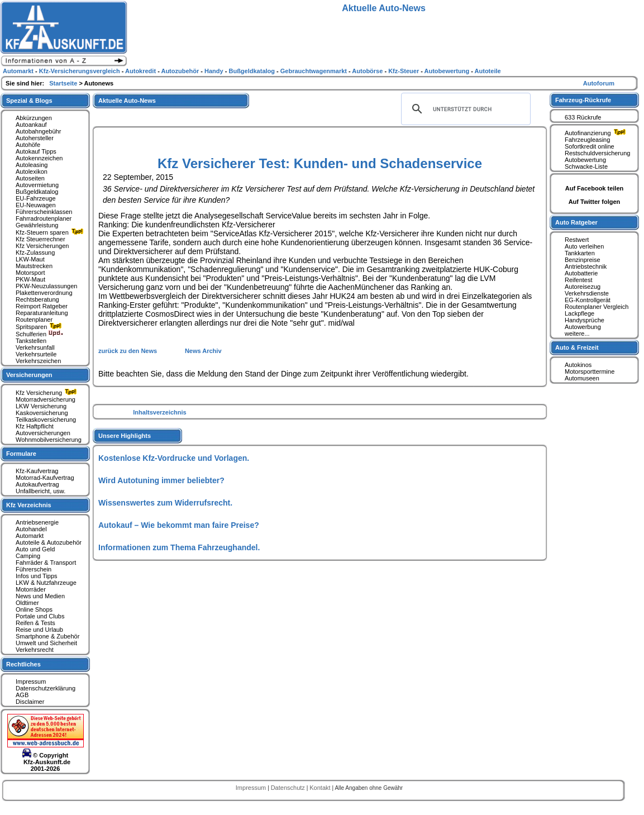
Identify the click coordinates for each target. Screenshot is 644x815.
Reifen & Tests (35, 623)
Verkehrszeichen (38, 361)
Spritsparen (40, 327)
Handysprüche (585, 320)
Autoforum (599, 83)
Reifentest (579, 280)
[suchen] (464, 109)
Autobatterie (581, 273)
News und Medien (40, 596)
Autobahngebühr (38, 131)
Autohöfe (28, 145)
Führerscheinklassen (44, 212)
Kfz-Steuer (404, 71)
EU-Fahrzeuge (36, 198)
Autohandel (31, 529)
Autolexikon (32, 171)
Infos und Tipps (37, 576)
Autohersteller (35, 138)
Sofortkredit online (590, 146)
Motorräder (31, 589)
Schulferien (40, 334)
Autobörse (368, 71)
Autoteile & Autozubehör (49, 542)
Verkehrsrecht (35, 650)
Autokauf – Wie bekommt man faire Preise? (179, 525)
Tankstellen (31, 341)
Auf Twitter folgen (595, 202)
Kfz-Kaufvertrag (37, 471)
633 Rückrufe (583, 117)
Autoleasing (32, 165)
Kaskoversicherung (42, 413)
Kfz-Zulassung (35, 252)
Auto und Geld (35, 549)
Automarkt (30, 536)
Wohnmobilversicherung (49, 440)
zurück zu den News (128, 351)
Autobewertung (585, 160)
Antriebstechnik (586, 266)
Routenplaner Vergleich (597, 307)
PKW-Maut (30, 279)
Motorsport (30, 273)
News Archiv (203, 351)
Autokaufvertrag (37, 484)
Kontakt (321, 788)
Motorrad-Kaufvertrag (45, 478)
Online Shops (34, 609)
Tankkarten (580, 253)
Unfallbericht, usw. (40, 491)
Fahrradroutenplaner (44, 218)
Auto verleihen (584, 246)
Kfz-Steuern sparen (51, 232)
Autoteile (488, 71)
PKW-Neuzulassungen (46, 286)
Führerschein (34, 569)
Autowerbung (583, 327)
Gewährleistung (37, 225)
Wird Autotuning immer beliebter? (161, 480)
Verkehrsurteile (36, 354)
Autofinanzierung (597, 133)
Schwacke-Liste (586, 166)
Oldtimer (27, 603)
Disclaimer (30, 702)
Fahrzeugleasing (587, 140)
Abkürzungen (34, 118)
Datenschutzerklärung (46, 688)
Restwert (577, 240)
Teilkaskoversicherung (46, 420)
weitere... (577, 333)
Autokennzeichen (39, 158)
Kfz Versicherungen (42, 246)
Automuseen (582, 378)
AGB (22, 695)
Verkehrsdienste (587, 293)
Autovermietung (37, 185)
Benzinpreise (583, 260)
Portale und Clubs (40, 616)
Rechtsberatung (37, 299)
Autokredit (141, 71)
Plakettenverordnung (44, 293)
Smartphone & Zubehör (47, 636)
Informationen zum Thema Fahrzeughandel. (179, 547)
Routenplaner (34, 320)
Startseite (64, 83)
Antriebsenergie (37, 522)
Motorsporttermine (590, 371)
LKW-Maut (30, 259)
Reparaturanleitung (42, 313)
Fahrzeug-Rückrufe (583, 100)
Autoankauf (31, 125)
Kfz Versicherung (47, 393)
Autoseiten (30, 178)
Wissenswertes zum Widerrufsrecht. (165, 503)
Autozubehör (181, 71)
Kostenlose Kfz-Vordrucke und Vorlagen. (174, 458)
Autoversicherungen (43, 433)
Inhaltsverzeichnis (159, 412)
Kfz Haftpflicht (35, 426)
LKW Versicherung (41, 406)
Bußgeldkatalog (37, 192)
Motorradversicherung (46, 399)
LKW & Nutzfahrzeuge (46, 583)
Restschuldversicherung (597, 153)
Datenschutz (289, 788)
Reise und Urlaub (39, 630)
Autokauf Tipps (36, 151)
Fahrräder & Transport (46, 563)
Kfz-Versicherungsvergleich (80, 71)
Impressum (31, 681)
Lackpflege (579, 313)
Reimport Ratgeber (42, 306)
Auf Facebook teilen (595, 188)
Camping (28, 556)
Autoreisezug (583, 287)
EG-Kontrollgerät (588, 300)
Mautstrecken (34, 266)
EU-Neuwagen (36, 205)
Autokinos (578, 365)
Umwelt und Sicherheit (46, 643)
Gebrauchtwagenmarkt (314, 71)
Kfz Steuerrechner (40, 239)
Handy (215, 71)
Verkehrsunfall (35, 347)
